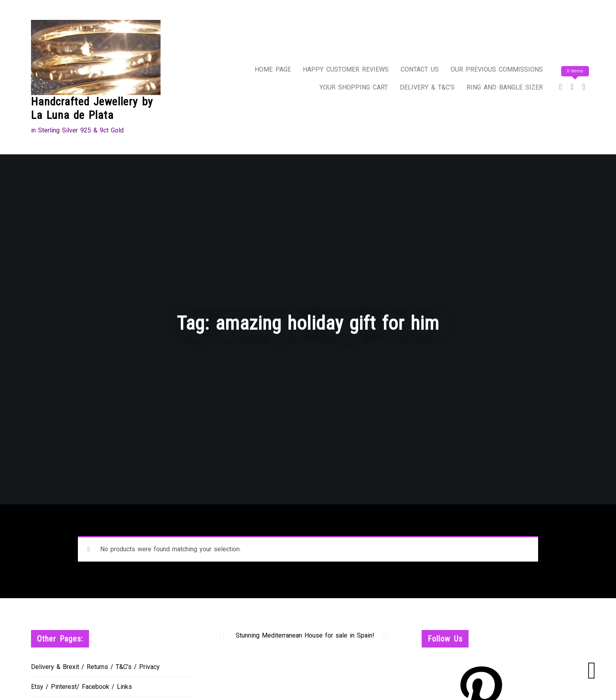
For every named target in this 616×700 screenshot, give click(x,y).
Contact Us (420, 69)
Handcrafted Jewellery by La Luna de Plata (92, 108)
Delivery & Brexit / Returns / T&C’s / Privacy (95, 667)
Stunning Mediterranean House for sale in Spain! (305, 635)
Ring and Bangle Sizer (505, 87)
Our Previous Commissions (497, 69)
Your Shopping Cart (354, 87)
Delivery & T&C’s (427, 87)
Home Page (273, 69)
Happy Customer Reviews (346, 69)
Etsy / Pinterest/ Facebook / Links (81, 687)
